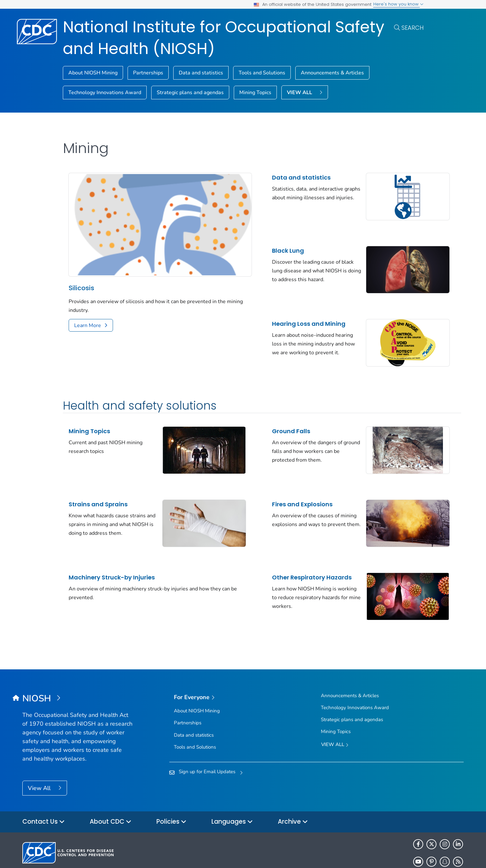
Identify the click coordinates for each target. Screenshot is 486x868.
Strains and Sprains (98, 485)
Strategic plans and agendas (190, 93)
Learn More (88, 315)
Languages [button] (232, 793)
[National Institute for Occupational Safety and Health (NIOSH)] (78, 670)
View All (40, 759)
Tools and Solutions (262, 73)
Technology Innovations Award (105, 93)
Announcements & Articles (332, 73)
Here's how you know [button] (398, 4)
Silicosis (81, 277)
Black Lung (269, 246)
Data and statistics (201, 73)
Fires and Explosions (283, 485)
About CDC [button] (111, 793)
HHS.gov (430, 853)
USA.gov (455, 853)
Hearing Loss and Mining (290, 314)
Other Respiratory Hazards (280, 557)
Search (413, 28)
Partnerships (148, 73)
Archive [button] (293, 793)
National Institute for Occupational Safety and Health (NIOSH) (224, 38)
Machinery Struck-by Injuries (112, 553)
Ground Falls (272, 417)
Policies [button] (171, 793)
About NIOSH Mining (93, 73)
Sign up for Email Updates (207, 743)
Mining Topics (255, 93)
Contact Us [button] (44, 793)
